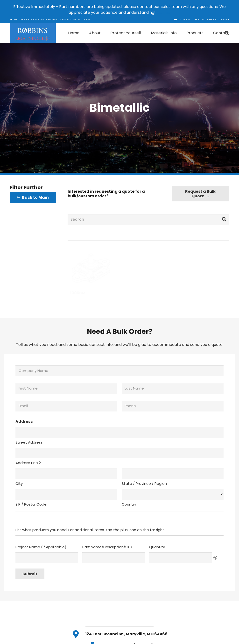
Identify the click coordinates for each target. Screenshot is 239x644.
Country (129, 504)
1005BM (78, 293)
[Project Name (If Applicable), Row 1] (47, 558)
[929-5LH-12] (148, 267)
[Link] (33, 33)
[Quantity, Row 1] (181, 558)
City (19, 483)
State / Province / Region (144, 483)
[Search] (149, 220)
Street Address (29, 442)
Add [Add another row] (215, 558)
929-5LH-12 (139, 293)
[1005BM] (91, 267)
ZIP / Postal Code (31, 504)
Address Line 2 (28, 463)
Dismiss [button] (163, 12)
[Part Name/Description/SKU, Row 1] (114, 558)
